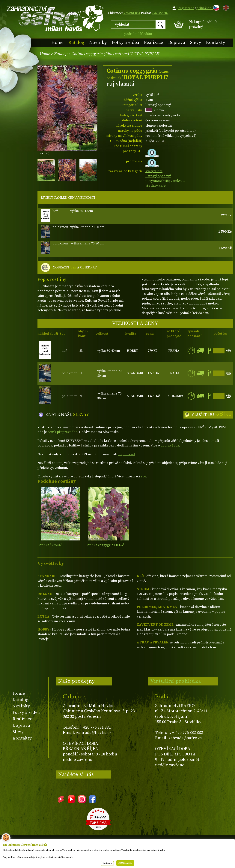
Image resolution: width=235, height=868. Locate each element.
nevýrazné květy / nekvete (165, 181)
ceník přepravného (62, 432)
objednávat (126, 454)
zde (143, 476)
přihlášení (205, 8)
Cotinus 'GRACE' (49, 545)
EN (225, 7)
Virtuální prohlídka (176, 681)
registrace (186, 8)
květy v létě (154, 171)
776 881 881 (132, 13)
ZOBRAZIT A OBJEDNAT (75, 268)
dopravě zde (170, 445)
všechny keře (156, 186)
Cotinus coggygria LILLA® (105, 545)
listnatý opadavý (158, 176)
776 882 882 (160, 13)
